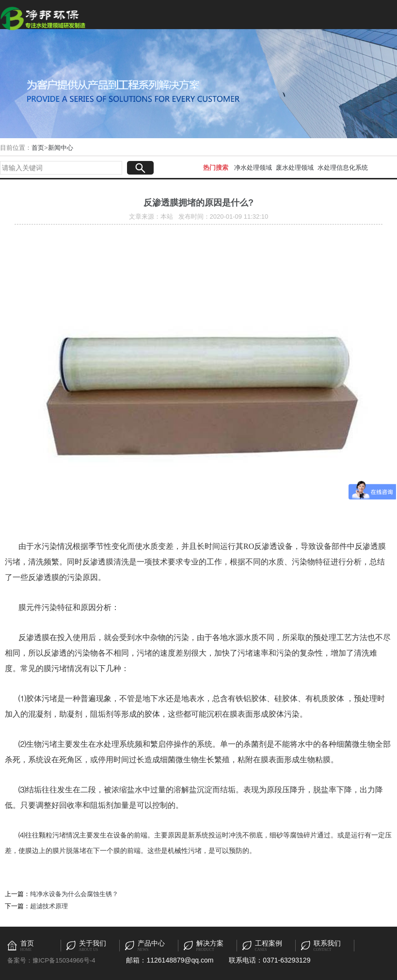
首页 (38, 148)
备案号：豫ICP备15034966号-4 (51, 960)
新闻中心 (61, 148)
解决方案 (210, 943)
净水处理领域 (253, 168)
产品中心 (151, 943)
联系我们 (327, 943)
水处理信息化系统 (343, 168)
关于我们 (93, 943)
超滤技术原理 (49, 906)
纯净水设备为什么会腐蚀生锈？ (74, 894)
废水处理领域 (295, 168)
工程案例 (269, 943)
